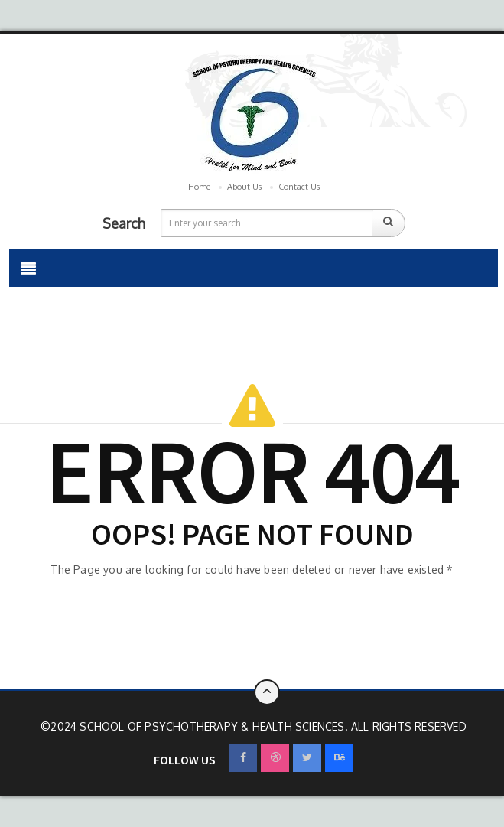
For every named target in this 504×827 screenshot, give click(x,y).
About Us (244, 187)
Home (199, 187)
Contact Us (299, 187)
